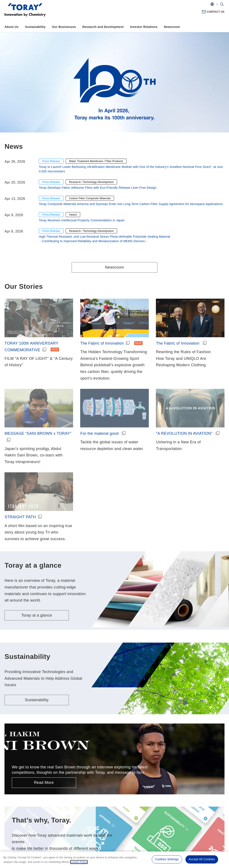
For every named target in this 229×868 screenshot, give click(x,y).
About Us (11, 27)
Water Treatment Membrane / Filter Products (96, 161)
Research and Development (103, 27)
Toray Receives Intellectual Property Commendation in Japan (82, 220)
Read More (44, 783)
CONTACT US (216, 12)
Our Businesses (64, 27)
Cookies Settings (167, 859)
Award (73, 215)
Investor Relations (144, 27)
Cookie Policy (79, 862)
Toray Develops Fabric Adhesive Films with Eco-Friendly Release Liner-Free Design (98, 188)
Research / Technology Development (91, 182)
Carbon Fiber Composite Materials (90, 198)
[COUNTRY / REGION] (212, 4)
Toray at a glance (37, 615)
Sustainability (35, 27)
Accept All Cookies (202, 859)
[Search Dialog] (222, 4)
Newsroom (172, 27)
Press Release (51, 161)
